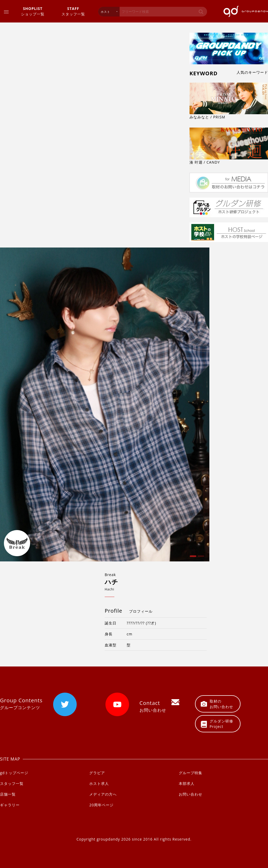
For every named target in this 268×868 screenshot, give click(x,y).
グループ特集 (191, 773)
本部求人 (187, 783)
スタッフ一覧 (73, 11)
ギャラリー (10, 805)
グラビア (97, 773)
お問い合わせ (191, 794)
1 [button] (192, 558)
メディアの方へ (103, 794)
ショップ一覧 (33, 11)
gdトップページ (14, 773)
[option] (105, 405)
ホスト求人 (99, 783)
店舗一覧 (8, 794)
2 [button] (200, 558)
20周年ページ (101, 805)
